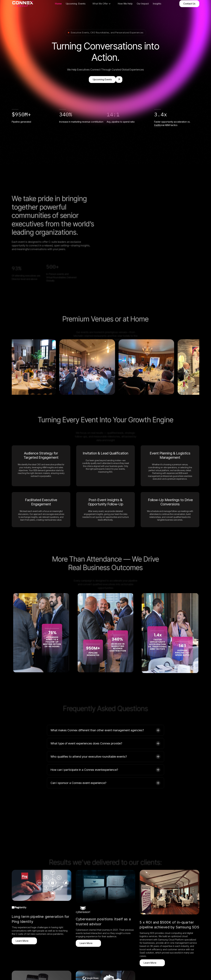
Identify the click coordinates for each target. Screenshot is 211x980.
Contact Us (189, 13)
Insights (157, 13)
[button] (102, 13)
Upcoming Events (76, 13)
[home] (23, 13)
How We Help (125, 13)
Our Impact (143, 13)
